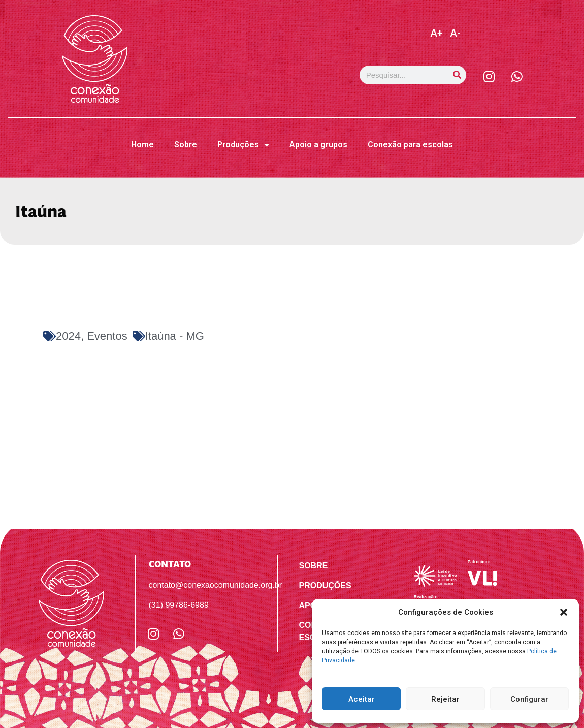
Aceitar (362, 699)
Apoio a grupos (318, 145)
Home (142, 145)
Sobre (186, 145)
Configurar (529, 699)
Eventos (107, 336)
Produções (243, 145)
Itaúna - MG (175, 336)
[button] (564, 612)
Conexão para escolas (410, 145)
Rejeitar (445, 699)
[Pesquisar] (457, 75)
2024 (68, 336)
